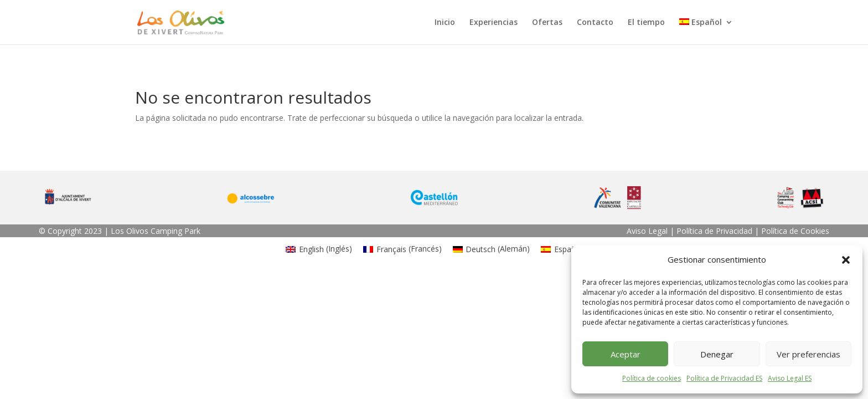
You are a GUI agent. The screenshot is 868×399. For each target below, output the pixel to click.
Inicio (445, 23)
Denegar (717, 354)
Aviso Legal (647, 231)
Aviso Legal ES (790, 378)
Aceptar (626, 354)
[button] (846, 260)
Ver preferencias (808, 354)
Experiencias (494, 23)
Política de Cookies (795, 231)
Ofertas (547, 23)
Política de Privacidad (714, 231)
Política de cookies (652, 378)
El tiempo (646, 23)
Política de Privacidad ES (724, 378)
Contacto (595, 23)
